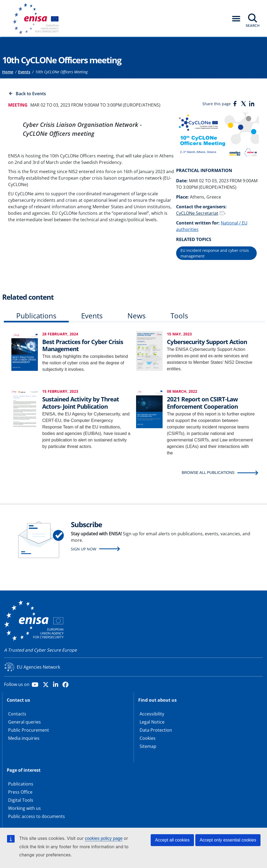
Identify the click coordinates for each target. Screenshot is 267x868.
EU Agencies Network (38, 667)
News (136, 316)
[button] (236, 19)
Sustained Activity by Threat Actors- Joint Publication (81, 402)
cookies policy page (104, 838)
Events (92, 316)
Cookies (148, 738)
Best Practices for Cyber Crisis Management (83, 345)
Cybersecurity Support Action (207, 342)
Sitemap (148, 746)
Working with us (24, 808)
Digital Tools (21, 800)
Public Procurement (29, 730)
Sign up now (84, 549)
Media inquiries (24, 738)
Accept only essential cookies (228, 840)
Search (253, 25)
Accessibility (152, 714)
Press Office (20, 792)
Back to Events (31, 94)
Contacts (17, 714)
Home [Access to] (8, 72)
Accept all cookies (172, 840)
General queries (24, 722)
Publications (36, 316)
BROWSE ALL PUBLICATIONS (208, 473)
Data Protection (156, 730)
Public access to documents (37, 816)
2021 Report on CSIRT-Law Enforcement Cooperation (202, 402)
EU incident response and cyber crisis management (215, 253)
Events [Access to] (24, 72)
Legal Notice (152, 722)
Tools (179, 316)
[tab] (36, 317)
